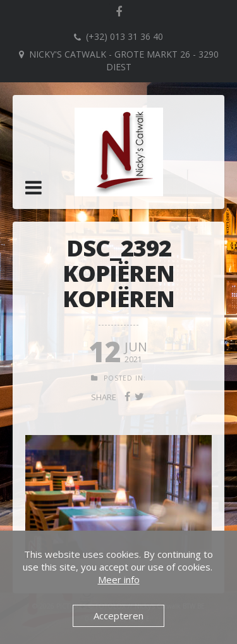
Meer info (119, 579)
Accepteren (118, 616)
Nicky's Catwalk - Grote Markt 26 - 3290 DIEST (124, 60)
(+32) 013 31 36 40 (125, 36)
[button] (33, 187)
